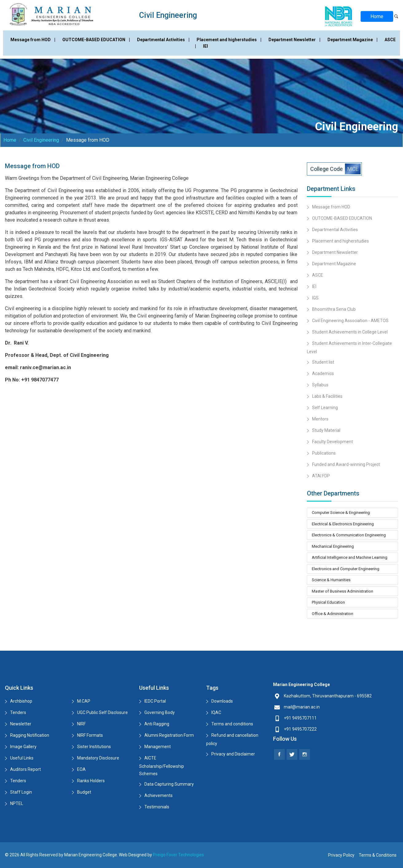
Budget (84, 792)
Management (158, 747)
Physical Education (328, 602)
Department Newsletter (335, 252)
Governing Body (160, 712)
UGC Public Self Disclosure (102, 712)
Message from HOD (331, 207)
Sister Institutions (94, 747)
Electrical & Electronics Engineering (343, 524)
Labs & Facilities (327, 396)
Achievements (158, 795)
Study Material (326, 430)
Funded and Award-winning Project (346, 464)
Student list (323, 362)
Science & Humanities (331, 580)
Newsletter (21, 724)
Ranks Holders (91, 781)
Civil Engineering (41, 140)
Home (377, 16)
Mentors (320, 419)
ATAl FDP (321, 476)
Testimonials (157, 807)
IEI (205, 46)
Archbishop (21, 701)
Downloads (222, 701)
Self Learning (325, 408)
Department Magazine (334, 264)
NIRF (81, 724)
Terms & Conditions (378, 855)
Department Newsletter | (295, 40)
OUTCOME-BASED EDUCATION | (97, 40)
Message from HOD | (33, 40)
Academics (323, 373)
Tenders (18, 712)
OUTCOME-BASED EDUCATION (342, 218)
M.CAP (84, 701)
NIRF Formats (90, 735)
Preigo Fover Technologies (178, 855)
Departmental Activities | (164, 40)
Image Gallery (23, 747)
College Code (335, 169)
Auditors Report (25, 769)
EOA (81, 769)
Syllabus (320, 385)
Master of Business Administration (342, 591)
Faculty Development (333, 442)
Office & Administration (333, 614)
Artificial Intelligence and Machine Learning (350, 557)
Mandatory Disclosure (98, 758)
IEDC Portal (155, 701)
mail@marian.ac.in (302, 707)
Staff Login (21, 792)
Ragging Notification (30, 735)
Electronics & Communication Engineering (349, 535)
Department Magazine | (353, 40)
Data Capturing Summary (169, 784)
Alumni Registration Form (169, 735)
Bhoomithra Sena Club (334, 309)
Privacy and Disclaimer (233, 754)
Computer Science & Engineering (341, 513)
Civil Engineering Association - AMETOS (350, 321)
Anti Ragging (157, 724)
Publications (324, 453)
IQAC (216, 712)
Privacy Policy (341, 855)
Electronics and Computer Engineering (346, 569)
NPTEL (17, 803)
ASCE (318, 275)
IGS (315, 298)
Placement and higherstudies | (229, 40)
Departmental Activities (335, 230)
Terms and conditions (232, 724)
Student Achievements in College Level (350, 332)
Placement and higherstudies (340, 241)
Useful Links (22, 758)
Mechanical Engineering (333, 546)
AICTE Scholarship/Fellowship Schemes (162, 766)
